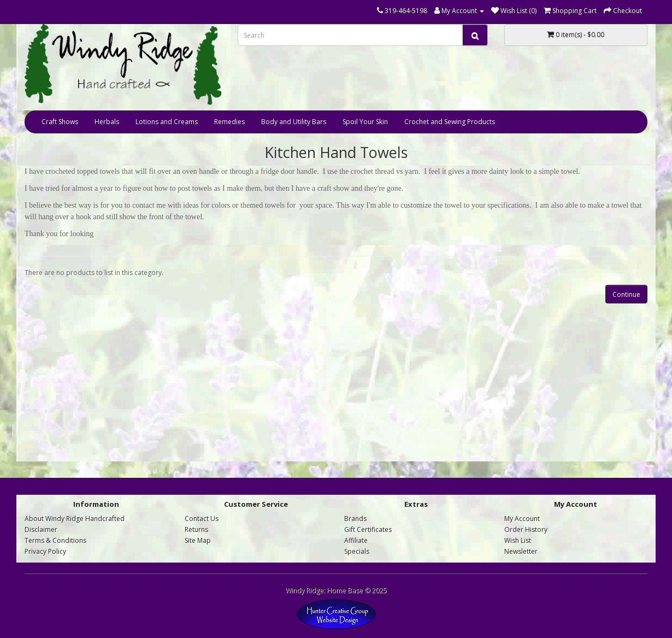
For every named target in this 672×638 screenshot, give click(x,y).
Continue (626, 294)
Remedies (229, 122)
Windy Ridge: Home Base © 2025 (336, 590)
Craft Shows (60, 122)
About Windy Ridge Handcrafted (75, 519)
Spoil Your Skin (365, 122)
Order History (526, 529)
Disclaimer (41, 529)
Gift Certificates (368, 529)
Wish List (518, 540)
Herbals (107, 122)
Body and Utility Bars (294, 122)
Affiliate (356, 540)
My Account (522, 519)
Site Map (198, 540)
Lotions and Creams (167, 122)
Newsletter (521, 551)
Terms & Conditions (55, 540)
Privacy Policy (45, 551)
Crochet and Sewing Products (450, 122)
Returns (196, 529)
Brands (355, 519)
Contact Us (202, 519)
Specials (357, 551)
